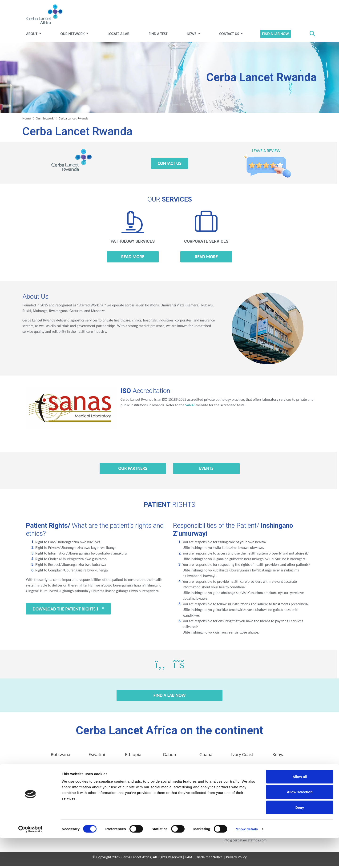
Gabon (169, 756)
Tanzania (170, 769)
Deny (300, 837)
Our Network (73, 35)
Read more (133, 258)
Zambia (242, 769)
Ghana (206, 756)
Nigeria (97, 769)
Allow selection (300, 822)
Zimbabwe (278, 769)
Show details (247, 859)
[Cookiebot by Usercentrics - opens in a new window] (30, 859)
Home (26, 120)
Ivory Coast (242, 756)
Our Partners (133, 470)
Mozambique (60, 769)
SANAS (190, 407)
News (192, 35)
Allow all (300, 806)
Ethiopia (133, 756)
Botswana (60, 756)
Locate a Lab (118, 35)
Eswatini (97, 756)
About (32, 35)
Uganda (206, 769)
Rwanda (133, 769)
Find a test (158, 35)
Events (206, 470)
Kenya (278, 756)
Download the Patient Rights (68, 611)
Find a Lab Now (275, 35)
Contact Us (230, 35)
